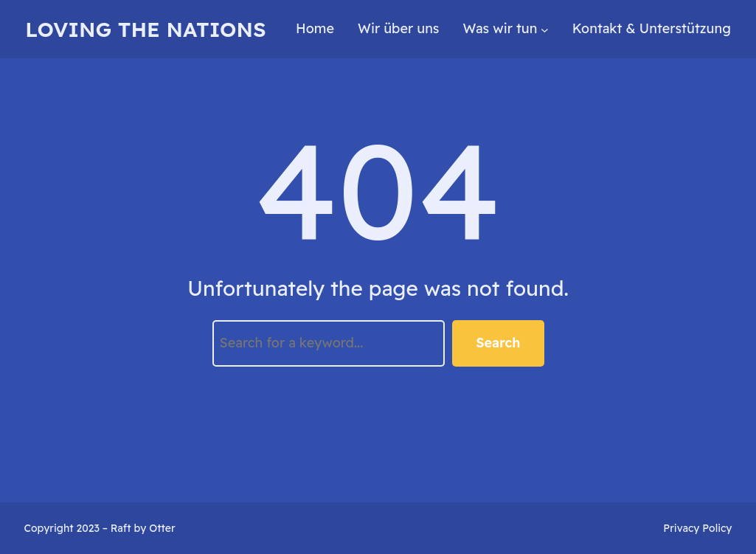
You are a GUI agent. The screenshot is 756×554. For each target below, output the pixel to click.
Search (498, 343)
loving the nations (145, 29)
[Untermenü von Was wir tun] (545, 29)
